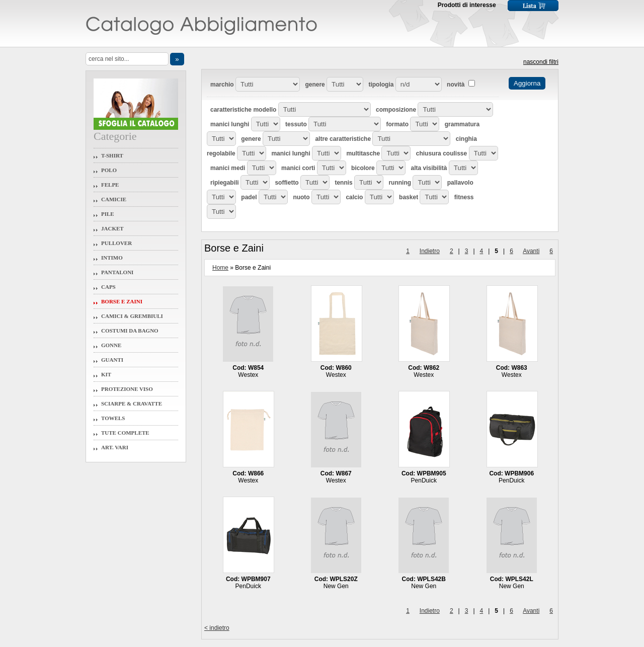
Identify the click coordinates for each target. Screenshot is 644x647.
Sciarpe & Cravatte (132, 403)
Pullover (116, 243)
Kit (106, 374)
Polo (109, 170)
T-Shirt (112, 155)
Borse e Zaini (122, 301)
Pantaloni (117, 272)
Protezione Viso (127, 389)
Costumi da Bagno (130, 331)
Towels (113, 418)
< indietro (217, 628)
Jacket (112, 228)
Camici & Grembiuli (132, 316)
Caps (108, 287)
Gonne (111, 345)
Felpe (110, 185)
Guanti (112, 360)
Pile (108, 214)
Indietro (430, 251)
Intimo (112, 258)
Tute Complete (125, 433)
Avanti (531, 251)
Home (220, 268)
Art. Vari (115, 447)
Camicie (114, 199)
